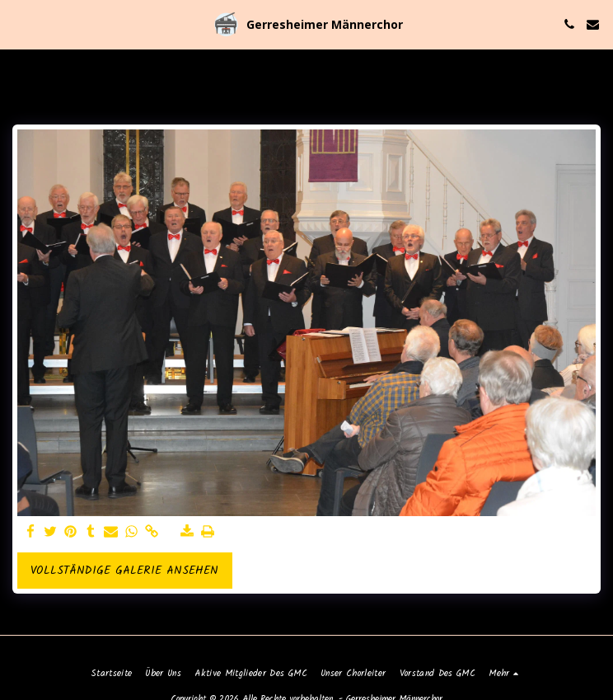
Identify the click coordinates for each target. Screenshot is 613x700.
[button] (18, 24)
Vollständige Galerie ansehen (124, 571)
